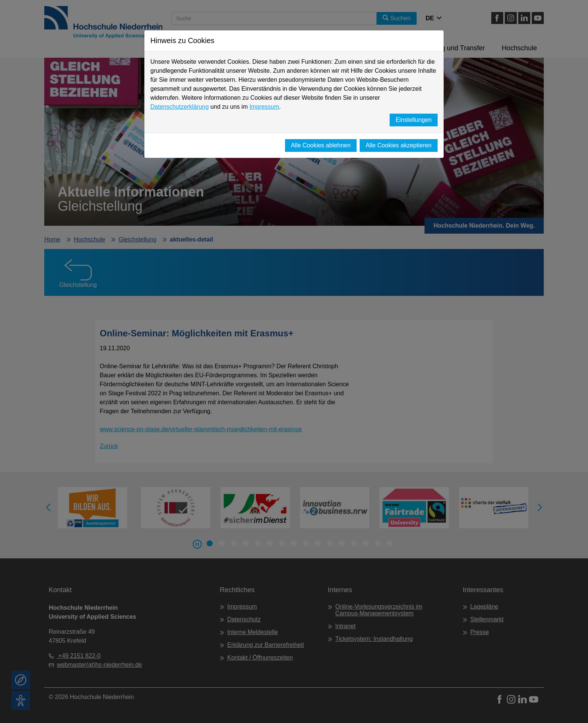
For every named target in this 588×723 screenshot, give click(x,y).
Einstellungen (414, 120)
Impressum (264, 107)
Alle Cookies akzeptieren (399, 145)
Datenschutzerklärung (180, 107)
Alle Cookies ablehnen (321, 145)
